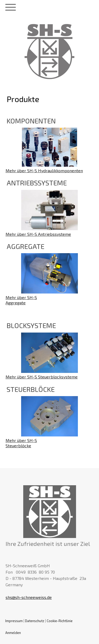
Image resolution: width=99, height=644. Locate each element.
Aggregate (16, 303)
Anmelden (13, 633)
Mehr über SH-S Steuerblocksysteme (42, 377)
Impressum (14, 621)
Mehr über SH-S (21, 297)
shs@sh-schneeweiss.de (29, 597)
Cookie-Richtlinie (60, 621)
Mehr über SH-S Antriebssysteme (38, 234)
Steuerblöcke (18, 446)
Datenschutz (35, 621)
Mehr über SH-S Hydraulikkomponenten (44, 170)
